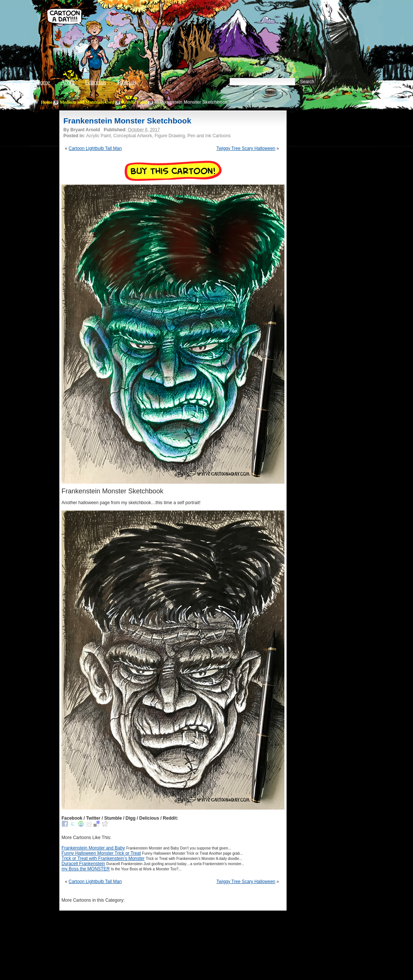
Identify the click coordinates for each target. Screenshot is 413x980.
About (67, 82)
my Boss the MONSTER (86, 869)
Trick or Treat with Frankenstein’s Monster (103, 858)
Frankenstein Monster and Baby (93, 848)
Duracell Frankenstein (83, 864)
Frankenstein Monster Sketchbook (127, 121)
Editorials (95, 82)
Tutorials (126, 82)
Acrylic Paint (135, 102)
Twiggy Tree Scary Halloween (246, 148)
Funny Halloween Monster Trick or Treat (101, 853)
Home (43, 82)
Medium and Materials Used (87, 102)
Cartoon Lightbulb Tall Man (95, 148)
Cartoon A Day (160, 25)
